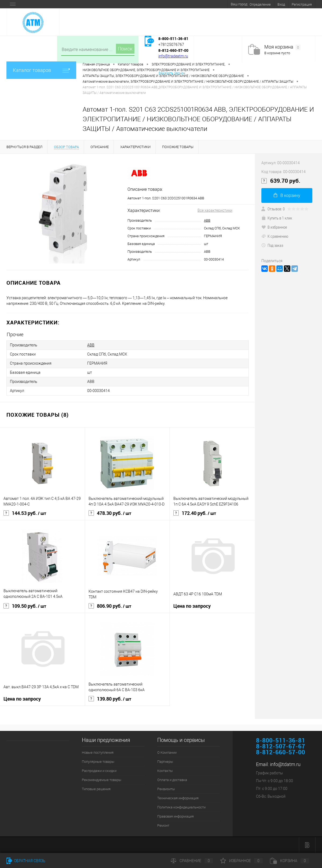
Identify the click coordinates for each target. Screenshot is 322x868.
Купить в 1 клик (277, 218)
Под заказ (272, 245)
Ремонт (163, 825)
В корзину (287, 195)
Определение (260, 4)
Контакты (165, 771)
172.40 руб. (195, 513)
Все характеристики (215, 210)
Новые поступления (98, 752)
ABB (207, 220)
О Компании (167, 752)
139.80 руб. (110, 699)
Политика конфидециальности (181, 807)
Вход (281, 4)
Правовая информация (175, 816)
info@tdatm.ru (285, 764)
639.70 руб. (281, 181)
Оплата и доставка (172, 780)
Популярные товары (98, 762)
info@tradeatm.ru (173, 56)
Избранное (241, 861)
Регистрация (302, 4)
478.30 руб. (110, 513)
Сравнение (192, 861)
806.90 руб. (110, 606)
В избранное (274, 227)
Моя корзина (282, 47)
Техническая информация (178, 798)
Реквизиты (166, 789)
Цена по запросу (192, 606)
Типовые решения (96, 789)
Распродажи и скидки (99, 771)
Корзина (290, 861)
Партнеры (165, 762)
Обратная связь (26, 861)
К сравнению (275, 236)
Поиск (125, 49)
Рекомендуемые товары (102, 780)
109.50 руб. (25, 606)
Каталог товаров (41, 70)
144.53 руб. (25, 513)
